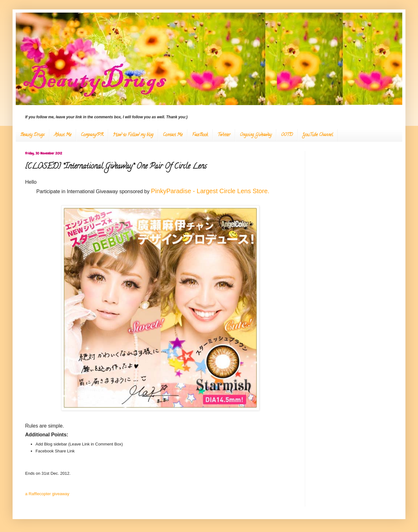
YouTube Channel (318, 135)
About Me (63, 135)
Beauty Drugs (32, 135)
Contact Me (173, 135)
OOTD (287, 135)
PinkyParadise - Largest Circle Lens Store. (211, 191)
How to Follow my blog (133, 135)
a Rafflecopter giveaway (47, 494)
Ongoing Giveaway (256, 135)
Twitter (224, 135)
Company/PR (92, 135)
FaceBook (200, 135)
